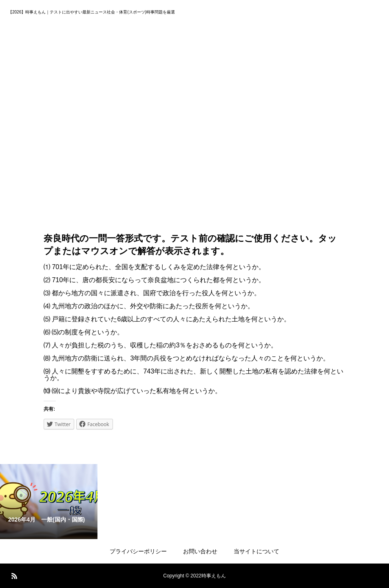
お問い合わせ (200, 551)
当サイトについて (256, 551)
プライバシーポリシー (138, 551)
